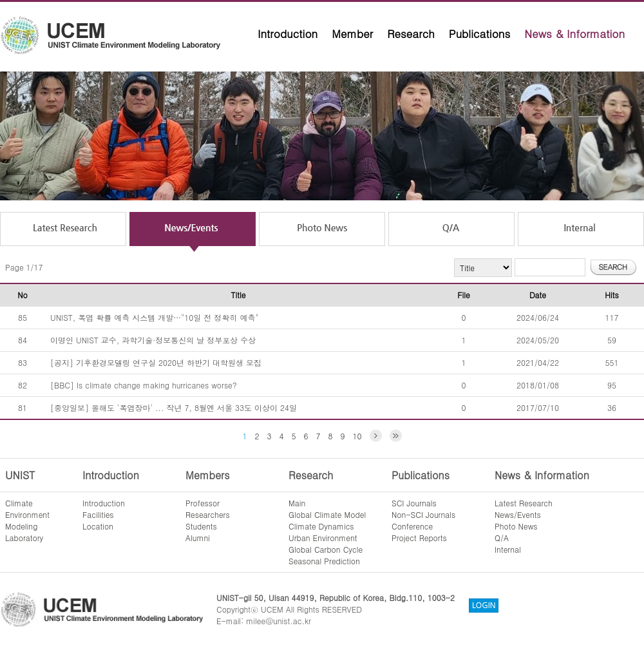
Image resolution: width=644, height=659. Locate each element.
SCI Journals (414, 503)
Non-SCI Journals (423, 514)
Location (98, 526)
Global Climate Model (327, 514)
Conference (412, 526)
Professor (203, 503)
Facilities (98, 514)
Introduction (288, 33)
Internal (508, 549)
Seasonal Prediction (324, 561)
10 (357, 436)
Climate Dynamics (321, 526)
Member (352, 33)
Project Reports (419, 538)
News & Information (574, 33)
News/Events (518, 514)
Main (297, 503)
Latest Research (524, 503)
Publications (480, 33)
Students (201, 526)
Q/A (502, 538)
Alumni (198, 538)
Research (411, 33)
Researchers (208, 514)
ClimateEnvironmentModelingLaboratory (27, 520)
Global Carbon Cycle (326, 549)
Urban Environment (323, 538)
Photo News (516, 526)
